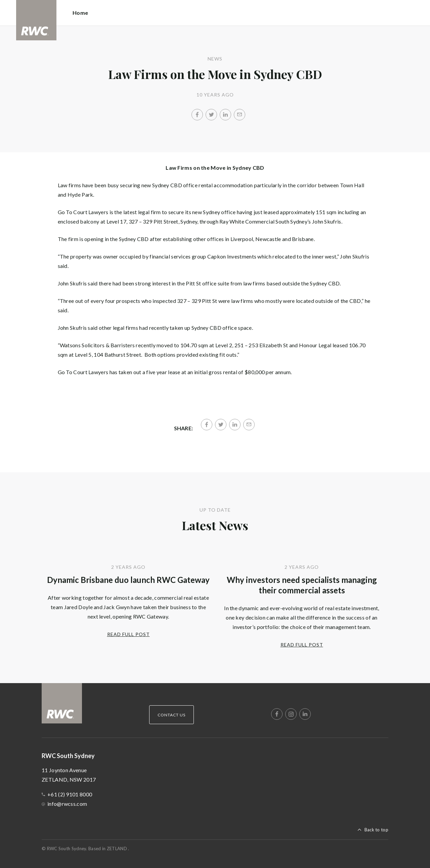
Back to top (376, 830)
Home (80, 13)
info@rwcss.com (67, 804)
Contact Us (171, 715)
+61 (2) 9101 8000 (70, 794)
